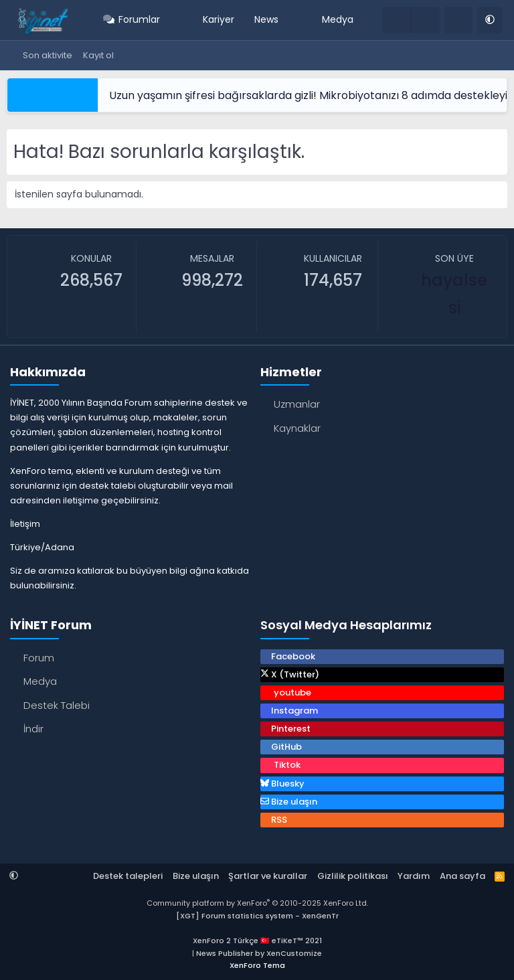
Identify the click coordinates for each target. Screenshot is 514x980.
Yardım (414, 876)
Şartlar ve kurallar (268, 876)
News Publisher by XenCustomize (259, 953)
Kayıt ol (98, 55)
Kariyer (219, 19)
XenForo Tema (257, 965)
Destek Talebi (57, 705)
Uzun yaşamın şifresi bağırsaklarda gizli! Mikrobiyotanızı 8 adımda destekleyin (312, 95)
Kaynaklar (297, 428)
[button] (169, 20)
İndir (33, 729)
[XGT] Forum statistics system (257, 916)
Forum (39, 658)
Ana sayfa (462, 876)
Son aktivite (48, 55)
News (266, 19)
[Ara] (458, 20)
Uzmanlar (297, 404)
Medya (338, 19)
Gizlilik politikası (353, 876)
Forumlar (139, 19)
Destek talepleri (128, 876)
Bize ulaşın (196, 876)
